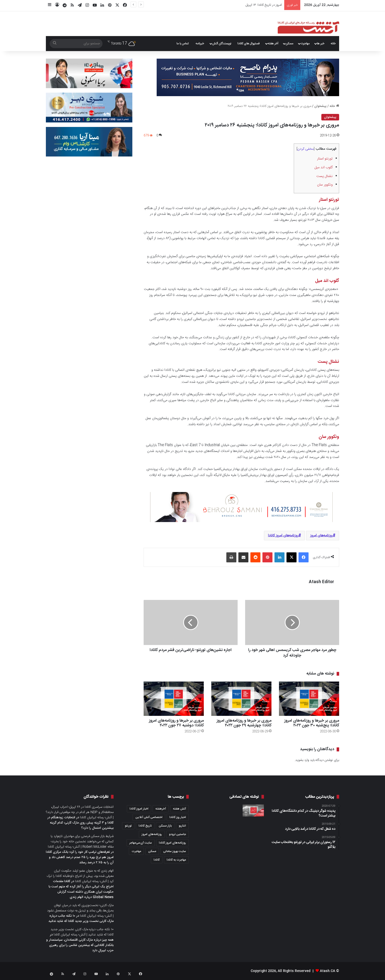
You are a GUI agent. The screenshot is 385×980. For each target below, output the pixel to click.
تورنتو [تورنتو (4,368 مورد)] (128, 826)
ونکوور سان (324, 185)
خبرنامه (200, 44)
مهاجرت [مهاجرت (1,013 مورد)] (136, 851)
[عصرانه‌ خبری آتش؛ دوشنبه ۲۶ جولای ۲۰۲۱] (253, 810)
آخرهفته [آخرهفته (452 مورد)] (161, 809)
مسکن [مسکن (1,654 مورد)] (152, 851)
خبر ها (321, 44)
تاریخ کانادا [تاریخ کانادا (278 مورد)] (145, 826)
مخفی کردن (306, 149)
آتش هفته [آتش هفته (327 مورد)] (179, 809)
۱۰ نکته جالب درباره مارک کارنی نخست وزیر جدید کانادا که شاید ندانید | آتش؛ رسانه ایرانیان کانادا (82, 932)
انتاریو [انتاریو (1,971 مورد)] (182, 826)
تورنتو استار (324, 159)
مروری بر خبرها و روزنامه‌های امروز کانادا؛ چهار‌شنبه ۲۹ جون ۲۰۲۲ (244, 723)
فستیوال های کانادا (249, 44)
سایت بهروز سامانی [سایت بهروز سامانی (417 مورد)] (175, 851)
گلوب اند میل (323, 168)
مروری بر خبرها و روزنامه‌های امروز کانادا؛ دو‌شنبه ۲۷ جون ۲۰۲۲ (176, 723)
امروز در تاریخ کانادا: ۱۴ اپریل (264, 5)
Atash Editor (321, 582)
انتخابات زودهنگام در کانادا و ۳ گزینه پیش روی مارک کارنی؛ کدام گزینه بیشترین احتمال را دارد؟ (80, 823)
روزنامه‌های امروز (321, 536)
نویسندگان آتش (222, 44)
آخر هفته (273, 44)
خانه (333, 44)
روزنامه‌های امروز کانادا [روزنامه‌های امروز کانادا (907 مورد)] (172, 843)
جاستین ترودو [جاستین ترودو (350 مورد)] (177, 834)
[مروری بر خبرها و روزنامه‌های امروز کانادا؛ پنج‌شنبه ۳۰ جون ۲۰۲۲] (309, 699)
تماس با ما (182, 44)
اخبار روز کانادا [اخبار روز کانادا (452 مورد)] (178, 817)
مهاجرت (305, 44)
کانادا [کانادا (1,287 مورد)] (157, 860)
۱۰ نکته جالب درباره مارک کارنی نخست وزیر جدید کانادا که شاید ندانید (81, 919)
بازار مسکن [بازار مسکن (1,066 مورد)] (165, 826)
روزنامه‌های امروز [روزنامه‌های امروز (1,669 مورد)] (152, 834)
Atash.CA (327, 971)
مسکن (289, 44)
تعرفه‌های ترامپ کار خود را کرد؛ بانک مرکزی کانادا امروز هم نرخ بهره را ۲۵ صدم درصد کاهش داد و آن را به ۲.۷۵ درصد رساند (80, 857)
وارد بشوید (302, 760)
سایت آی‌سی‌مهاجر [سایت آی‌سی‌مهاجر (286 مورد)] (141, 843)
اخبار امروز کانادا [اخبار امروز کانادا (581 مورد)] (139, 809)
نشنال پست (324, 176)
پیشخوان (320, 106)
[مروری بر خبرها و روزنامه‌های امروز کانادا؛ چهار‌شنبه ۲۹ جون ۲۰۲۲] (241, 699)
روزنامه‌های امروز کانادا (283, 536)
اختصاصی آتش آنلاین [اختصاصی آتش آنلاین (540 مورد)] (149, 817)
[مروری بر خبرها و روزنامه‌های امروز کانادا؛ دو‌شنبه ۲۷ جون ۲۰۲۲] (174, 699)
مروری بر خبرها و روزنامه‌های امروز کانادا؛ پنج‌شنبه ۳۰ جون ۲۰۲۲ (312, 723)
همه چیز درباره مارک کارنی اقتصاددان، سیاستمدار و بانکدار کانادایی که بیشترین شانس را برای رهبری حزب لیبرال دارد (80, 945)
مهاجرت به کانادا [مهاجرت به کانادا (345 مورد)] (176, 860)
